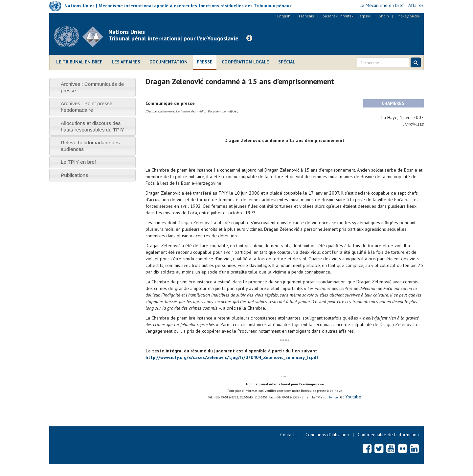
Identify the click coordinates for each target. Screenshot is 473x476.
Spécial (287, 62)
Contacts (288, 435)
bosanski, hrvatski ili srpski (346, 16)
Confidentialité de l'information (388, 435)
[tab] (92, 87)
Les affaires (126, 62)
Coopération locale (245, 62)
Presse (205, 62)
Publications (74, 175)
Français (306, 16)
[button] (249, 38)
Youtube (353, 397)
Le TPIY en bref (78, 162)
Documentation (169, 62)
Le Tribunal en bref (79, 62)
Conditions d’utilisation (327, 435)
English (284, 16)
